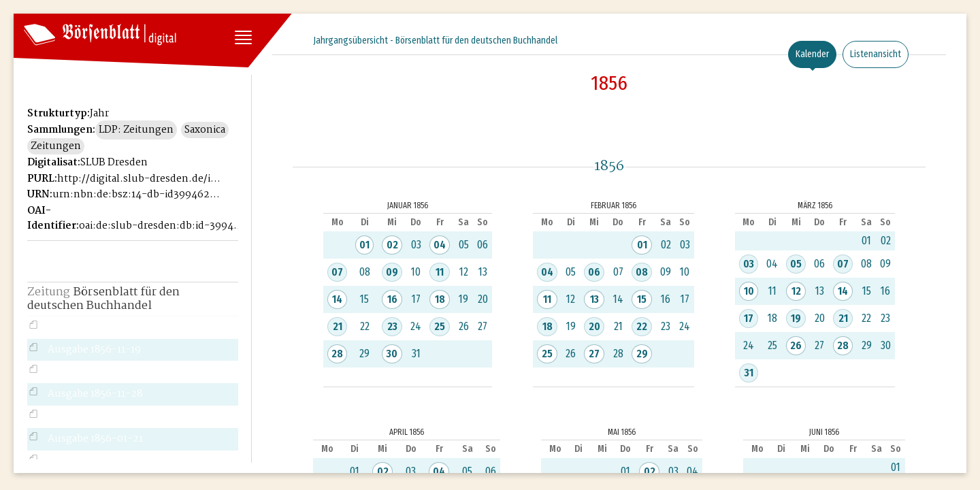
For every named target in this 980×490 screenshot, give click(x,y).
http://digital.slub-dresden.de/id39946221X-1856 (141, 179)
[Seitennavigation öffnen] (242, 39)
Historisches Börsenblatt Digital (89, 65)
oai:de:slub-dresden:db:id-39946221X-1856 (163, 226)
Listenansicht (876, 54)
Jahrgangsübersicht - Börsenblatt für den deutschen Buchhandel (435, 40)
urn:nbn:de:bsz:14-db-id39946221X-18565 (136, 195)
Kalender (812, 54)
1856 (609, 83)
